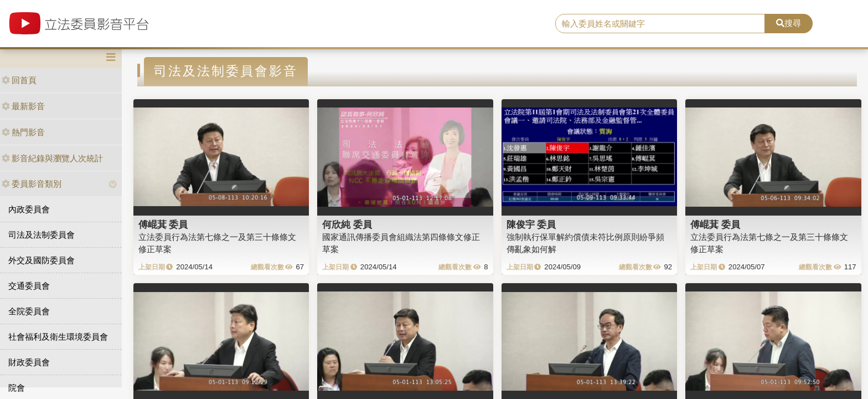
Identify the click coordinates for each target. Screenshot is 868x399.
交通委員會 (29, 286)
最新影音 (23, 106)
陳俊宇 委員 (531, 224)
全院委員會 (29, 311)
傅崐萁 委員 (163, 224)
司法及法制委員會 (42, 235)
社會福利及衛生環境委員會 (58, 337)
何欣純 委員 (347, 224)
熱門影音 (23, 132)
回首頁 (19, 80)
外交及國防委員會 (42, 260)
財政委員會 (29, 362)
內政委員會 (29, 209)
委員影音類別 (32, 184)
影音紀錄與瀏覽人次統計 (52, 158)
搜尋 (789, 23)
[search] (660, 24)
